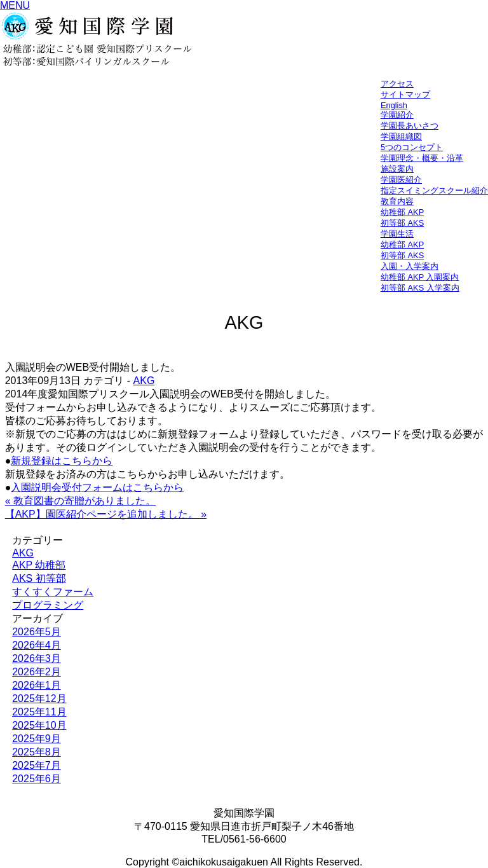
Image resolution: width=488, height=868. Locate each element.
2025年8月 (37, 752)
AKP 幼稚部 (39, 565)
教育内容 (397, 201)
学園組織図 (401, 136)
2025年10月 (39, 725)
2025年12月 (39, 699)
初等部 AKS (402, 223)
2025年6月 (37, 779)
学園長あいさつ (410, 126)
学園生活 (397, 234)
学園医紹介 (401, 180)
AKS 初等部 (39, 578)
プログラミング (48, 605)
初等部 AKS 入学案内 (420, 288)
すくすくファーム (53, 592)
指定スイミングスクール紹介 (434, 190)
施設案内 (397, 169)
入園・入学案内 (410, 266)
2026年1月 (37, 685)
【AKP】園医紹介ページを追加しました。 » (106, 514)
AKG (144, 381)
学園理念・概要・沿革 (422, 158)
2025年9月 (37, 739)
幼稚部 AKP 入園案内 (420, 277)
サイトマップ (405, 94)
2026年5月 (37, 632)
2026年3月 (37, 658)
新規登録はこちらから (62, 461)
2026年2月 (37, 672)
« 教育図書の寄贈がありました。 (80, 501)
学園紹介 (397, 115)
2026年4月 (37, 645)
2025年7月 (37, 765)
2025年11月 (39, 712)
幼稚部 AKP (402, 212)
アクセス (397, 84)
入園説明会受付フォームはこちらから (97, 487)
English (394, 105)
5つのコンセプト (412, 147)
